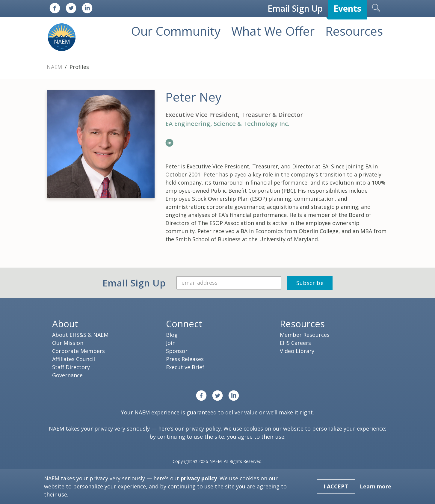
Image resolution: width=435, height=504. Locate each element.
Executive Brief (185, 367)
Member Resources (305, 335)
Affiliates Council (74, 359)
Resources (354, 31)
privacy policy (203, 428)
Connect (184, 324)
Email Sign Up (295, 8)
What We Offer (273, 31)
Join (171, 343)
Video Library (297, 351)
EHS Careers (295, 343)
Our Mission (68, 343)
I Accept (336, 486)
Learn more (376, 486)
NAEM (55, 67)
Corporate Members (78, 351)
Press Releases (185, 359)
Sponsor (177, 351)
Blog (172, 335)
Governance (67, 375)
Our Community (176, 31)
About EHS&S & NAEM (80, 335)
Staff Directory (71, 367)
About (65, 324)
